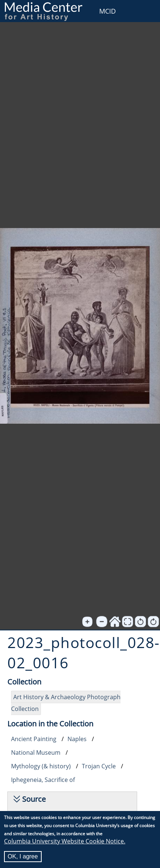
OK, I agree (23, 856)
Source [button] (34, 799)
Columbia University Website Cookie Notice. (65, 841)
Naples (77, 739)
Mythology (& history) (41, 766)
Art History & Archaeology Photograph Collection (66, 703)
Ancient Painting (34, 739)
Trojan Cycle (99, 766)
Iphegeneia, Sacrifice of (43, 780)
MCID (107, 11)
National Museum (36, 753)
